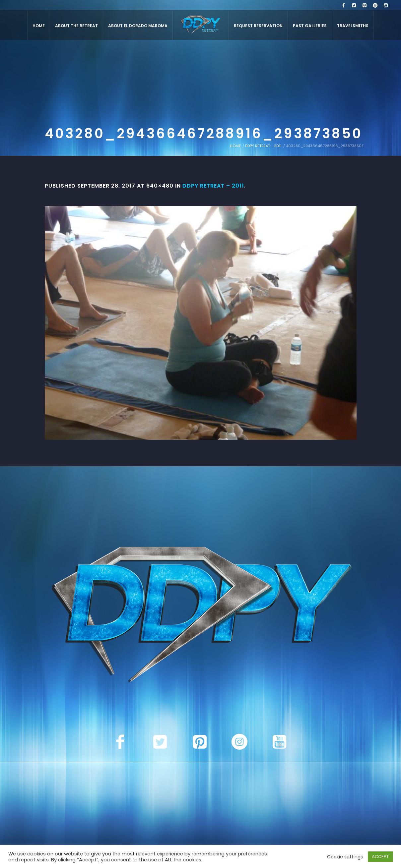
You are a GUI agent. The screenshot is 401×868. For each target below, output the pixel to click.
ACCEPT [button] (380, 857)
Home (235, 146)
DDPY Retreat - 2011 (263, 146)
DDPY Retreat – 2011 (213, 186)
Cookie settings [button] (345, 857)
